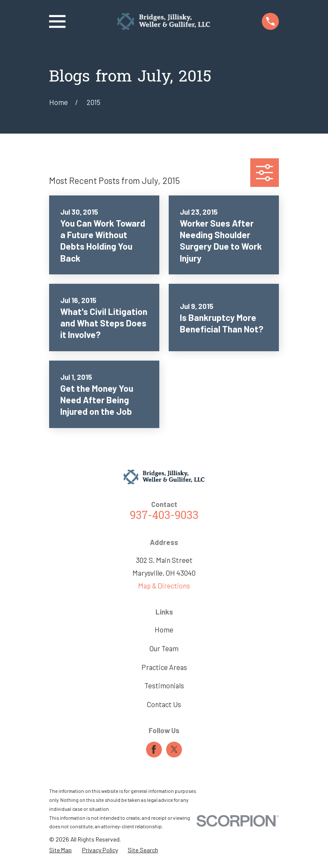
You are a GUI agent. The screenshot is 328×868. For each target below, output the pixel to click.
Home (164, 629)
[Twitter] (174, 749)
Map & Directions (164, 585)
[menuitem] (60, 850)
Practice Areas (164, 667)
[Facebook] (154, 749)
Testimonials (164, 685)
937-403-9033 (164, 516)
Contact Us (164, 704)
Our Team (164, 648)
